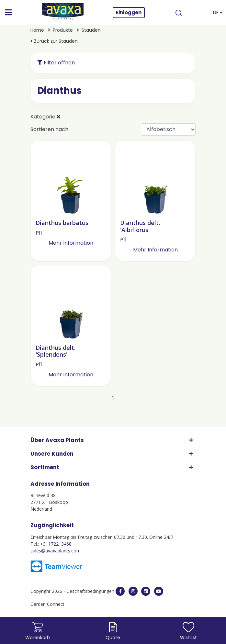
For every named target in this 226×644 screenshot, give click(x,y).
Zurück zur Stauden (54, 41)
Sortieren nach (49, 129)
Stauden (91, 30)
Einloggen (129, 12)
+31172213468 (56, 544)
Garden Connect (47, 604)
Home (38, 30)
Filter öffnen (56, 63)
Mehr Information (71, 243)
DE (218, 13)
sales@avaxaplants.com (56, 551)
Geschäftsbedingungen (91, 591)
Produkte (63, 30)
